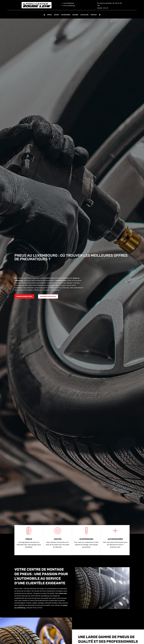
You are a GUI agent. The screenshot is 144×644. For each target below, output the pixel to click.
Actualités (84, 15)
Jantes (56, 15)
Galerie (75, 15)
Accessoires (66, 15)
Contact (94, 15)
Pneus (50, 15)
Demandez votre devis (48, 296)
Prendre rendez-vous (24, 296)
